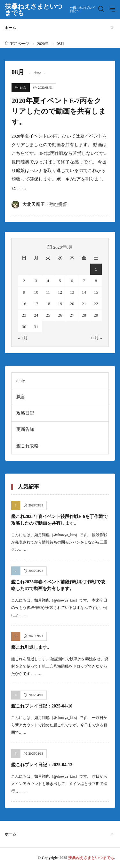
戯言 (23, 88)
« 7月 (23, 338)
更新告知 (25, 429)
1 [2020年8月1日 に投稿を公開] (96, 269)
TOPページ (20, 44)
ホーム (10, 28)
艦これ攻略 (28, 446)
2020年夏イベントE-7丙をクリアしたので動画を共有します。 (59, 111)
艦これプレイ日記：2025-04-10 (42, 706)
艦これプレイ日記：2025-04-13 (42, 765)
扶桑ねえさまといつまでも (52, 10)
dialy (21, 381)
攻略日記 (25, 413)
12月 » (96, 338)
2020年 (43, 44)
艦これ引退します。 (31, 647)
